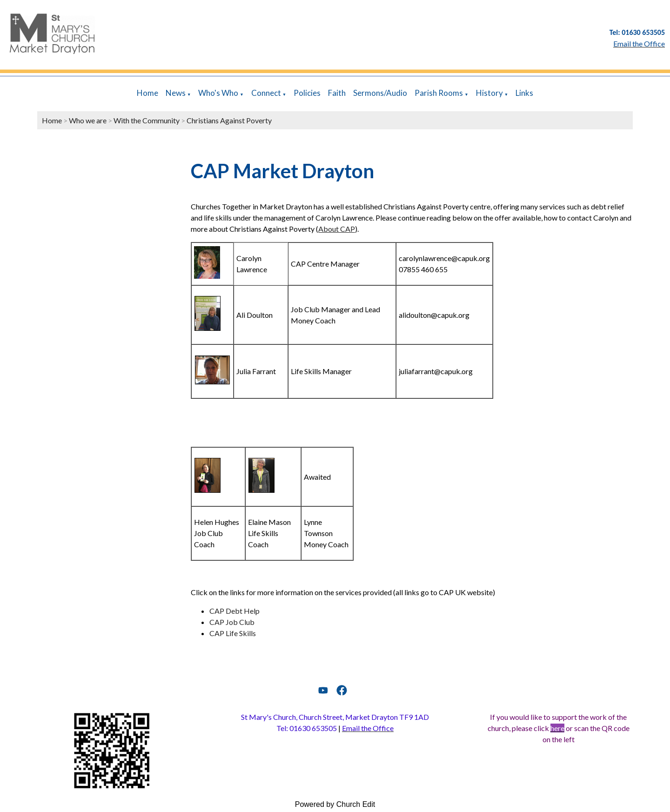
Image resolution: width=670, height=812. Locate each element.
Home (147, 93)
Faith (337, 93)
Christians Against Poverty (229, 120)
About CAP (337, 229)
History (489, 93)
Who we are (88, 120)
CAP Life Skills (233, 633)
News (176, 93)
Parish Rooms (439, 93)
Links (524, 93)
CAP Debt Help (234, 611)
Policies (307, 93)
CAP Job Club (232, 622)
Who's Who (218, 93)
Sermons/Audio (380, 93)
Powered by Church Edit (335, 804)
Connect (266, 93)
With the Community (147, 120)
